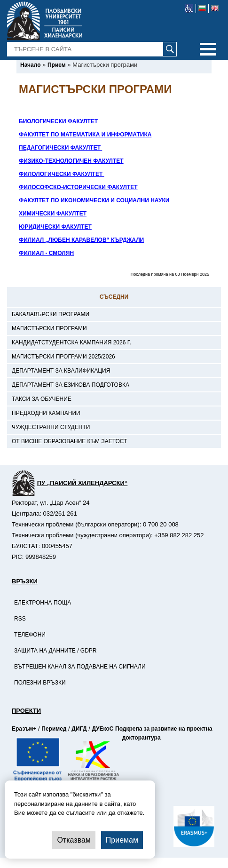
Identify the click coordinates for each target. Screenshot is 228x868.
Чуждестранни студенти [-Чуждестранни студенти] (51, 427)
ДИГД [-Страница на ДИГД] (79, 729)
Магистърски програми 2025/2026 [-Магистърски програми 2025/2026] (63, 357)
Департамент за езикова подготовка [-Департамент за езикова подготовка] (71, 385)
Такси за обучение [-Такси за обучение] (42, 399)
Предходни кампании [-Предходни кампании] (46, 413)
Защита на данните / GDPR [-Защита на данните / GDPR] (55, 651)
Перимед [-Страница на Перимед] (54, 729)
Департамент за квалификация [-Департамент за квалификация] (61, 371)
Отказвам (74, 840)
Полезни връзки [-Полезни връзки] (40, 683)
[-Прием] (57, 65)
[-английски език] (215, 8)
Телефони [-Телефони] (30, 635)
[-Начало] (30, 65)
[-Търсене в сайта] (92, 49)
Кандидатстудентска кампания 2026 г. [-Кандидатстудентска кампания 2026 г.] (71, 342)
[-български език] (202, 8)
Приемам (122, 840)
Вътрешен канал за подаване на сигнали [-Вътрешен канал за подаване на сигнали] (80, 667)
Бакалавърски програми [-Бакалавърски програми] (51, 314)
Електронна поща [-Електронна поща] (43, 603)
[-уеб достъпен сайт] (189, 8)
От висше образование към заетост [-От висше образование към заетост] (69, 441)
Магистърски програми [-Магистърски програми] (49, 328)
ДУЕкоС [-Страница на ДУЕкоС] (102, 729)
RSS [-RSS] (20, 619)
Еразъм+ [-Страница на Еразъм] (24, 729)
